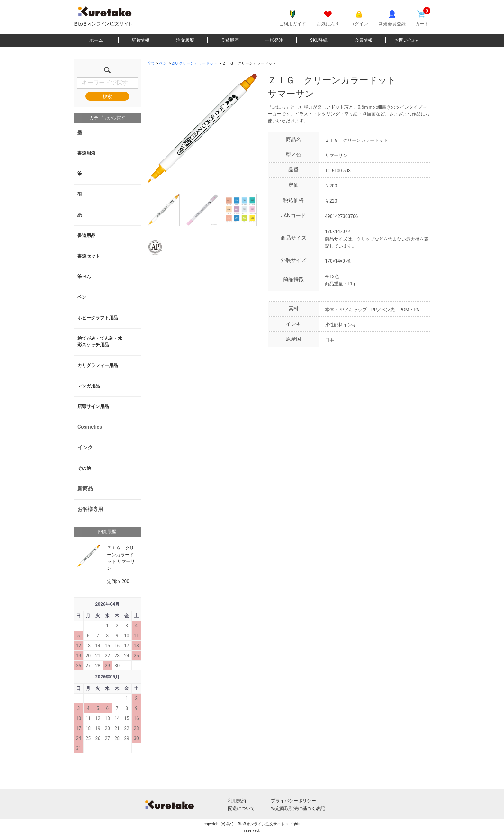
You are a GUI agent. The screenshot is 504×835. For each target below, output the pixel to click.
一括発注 (274, 40)
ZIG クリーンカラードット (195, 63)
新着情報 (140, 40)
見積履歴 (230, 40)
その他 (84, 468)
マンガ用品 (89, 386)
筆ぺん (84, 277)
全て (151, 63)
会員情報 (364, 40)
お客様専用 (90, 509)
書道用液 (86, 153)
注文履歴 (185, 40)
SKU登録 (319, 40)
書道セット (89, 256)
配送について (241, 808)
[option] (202, 128)
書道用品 (86, 235)
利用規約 (237, 801)
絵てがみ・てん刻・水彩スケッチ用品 (100, 341)
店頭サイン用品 (93, 406)
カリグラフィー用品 (98, 365)
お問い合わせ (408, 40)
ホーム (96, 40)
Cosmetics (90, 427)
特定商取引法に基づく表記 (298, 808)
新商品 (85, 489)
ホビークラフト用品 (98, 318)
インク (85, 447)
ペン (82, 297)
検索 (107, 96)
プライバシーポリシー (293, 801)
